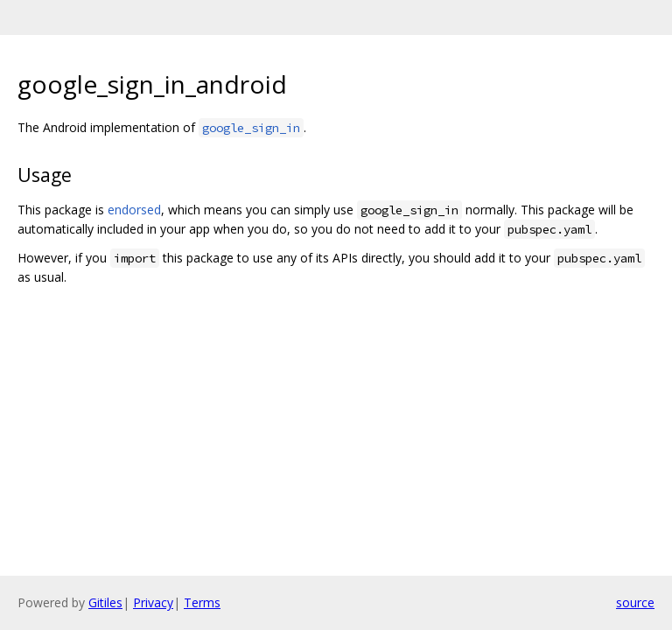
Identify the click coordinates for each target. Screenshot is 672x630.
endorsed (134, 210)
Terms (202, 602)
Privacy (153, 602)
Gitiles (105, 602)
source (635, 602)
